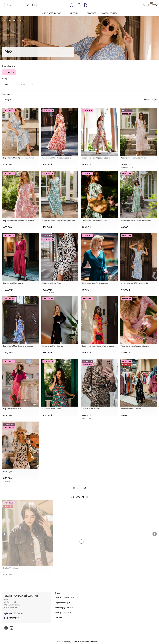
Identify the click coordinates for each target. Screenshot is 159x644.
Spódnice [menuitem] (92, 13)
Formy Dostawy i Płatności (66, 598)
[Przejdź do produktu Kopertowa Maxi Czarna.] (60, 320)
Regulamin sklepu (62, 603)
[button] (33, 5)
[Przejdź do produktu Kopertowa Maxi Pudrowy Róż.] (138, 132)
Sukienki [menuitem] (76, 13)
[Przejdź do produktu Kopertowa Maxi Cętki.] (60, 257)
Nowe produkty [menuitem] (109, 13)
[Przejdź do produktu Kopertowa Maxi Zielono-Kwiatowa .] (138, 194)
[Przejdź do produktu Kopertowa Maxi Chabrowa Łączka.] (21, 320)
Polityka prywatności (64, 608)
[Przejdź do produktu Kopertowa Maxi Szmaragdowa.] (99, 257)
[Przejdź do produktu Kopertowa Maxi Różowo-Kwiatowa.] (21, 194)
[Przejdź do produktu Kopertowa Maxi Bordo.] (21, 257)
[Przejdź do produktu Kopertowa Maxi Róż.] (21, 383)
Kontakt (58, 617)
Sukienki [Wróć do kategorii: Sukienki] (9, 72)
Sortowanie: (8, 94)
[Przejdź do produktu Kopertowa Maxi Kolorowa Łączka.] (60, 132)
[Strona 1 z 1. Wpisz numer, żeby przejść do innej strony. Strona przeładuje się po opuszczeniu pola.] (152, 100)
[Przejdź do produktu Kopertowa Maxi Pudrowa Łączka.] (138, 320)
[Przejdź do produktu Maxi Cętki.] (21, 445)
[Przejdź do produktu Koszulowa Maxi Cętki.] (99, 383)
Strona (147, 100)
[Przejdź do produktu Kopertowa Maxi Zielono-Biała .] (99, 194)
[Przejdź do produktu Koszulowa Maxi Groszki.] (138, 383)
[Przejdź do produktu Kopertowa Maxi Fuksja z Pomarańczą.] (99, 320)
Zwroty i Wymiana (63, 612)
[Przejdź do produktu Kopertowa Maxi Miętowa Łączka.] (99, 132)
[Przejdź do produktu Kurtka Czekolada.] (27, 533)
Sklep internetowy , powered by (76, 642)
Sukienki (12, 21)
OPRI (4, 21)
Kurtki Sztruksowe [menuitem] (54, 13)
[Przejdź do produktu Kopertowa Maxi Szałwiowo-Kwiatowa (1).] (60, 194)
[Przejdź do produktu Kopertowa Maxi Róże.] (60, 383)
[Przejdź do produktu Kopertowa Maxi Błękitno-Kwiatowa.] (21, 132)
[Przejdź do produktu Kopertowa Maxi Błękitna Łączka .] (138, 257)
